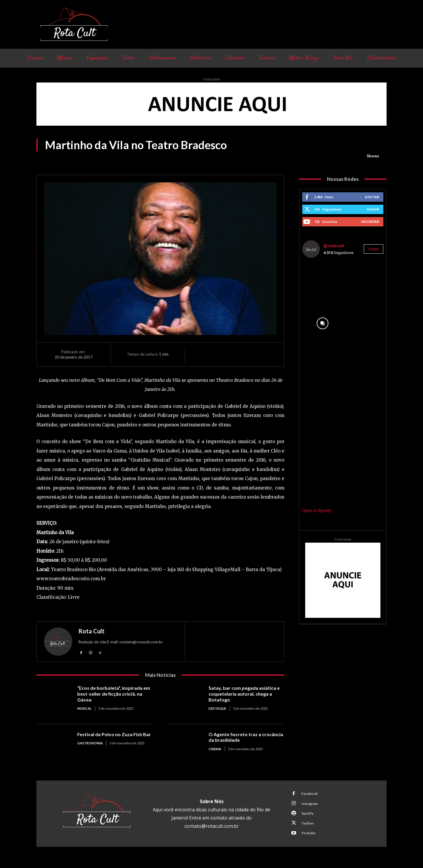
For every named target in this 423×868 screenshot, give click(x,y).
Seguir (373, 209)
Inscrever (370, 222)
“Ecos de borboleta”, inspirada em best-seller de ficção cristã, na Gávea (112, 694)
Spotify (309, 817)
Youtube (310, 839)
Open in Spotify (317, 511)
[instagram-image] (323, 283)
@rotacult (334, 246)
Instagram (312, 806)
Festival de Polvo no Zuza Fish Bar (112, 738)
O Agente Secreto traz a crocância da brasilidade (237, 738)
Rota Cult (92, 631)
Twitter (309, 828)
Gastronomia (90, 750)
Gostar (372, 197)
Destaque (217, 709)
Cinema (215, 750)
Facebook (311, 795)
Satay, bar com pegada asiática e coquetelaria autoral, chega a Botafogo (245, 694)
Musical (84, 709)
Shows (373, 156)
